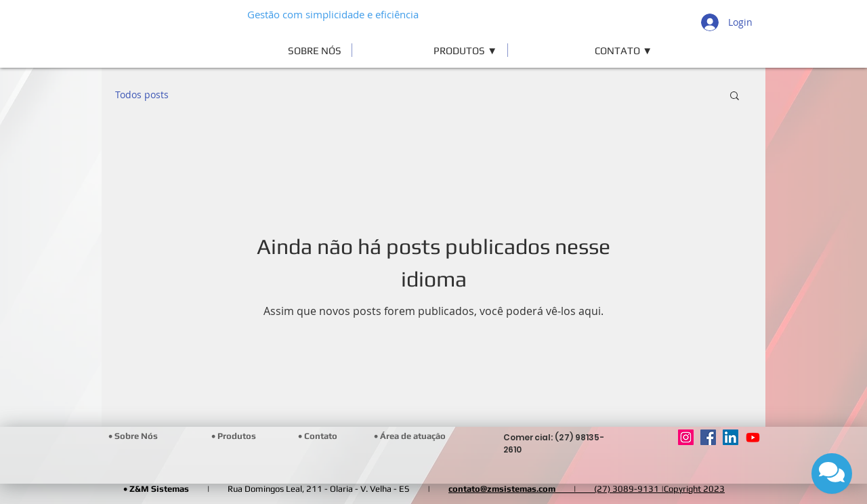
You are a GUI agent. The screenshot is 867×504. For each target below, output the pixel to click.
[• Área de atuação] (411, 436)
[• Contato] (318, 436)
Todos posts (142, 94)
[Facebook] (708, 437)
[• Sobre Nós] (133, 436)
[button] (430, 50)
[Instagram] (686, 437)
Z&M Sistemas (159, 489)
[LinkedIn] (731, 437)
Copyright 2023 (694, 489)
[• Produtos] (235, 436)
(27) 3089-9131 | (629, 489)
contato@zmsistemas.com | (521, 489)
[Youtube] (753, 437)
